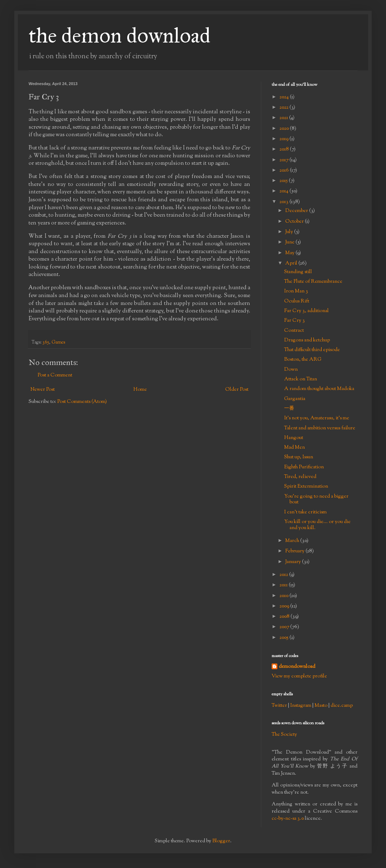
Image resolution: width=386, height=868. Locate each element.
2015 (284, 181)
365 (46, 342)
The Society (284, 735)
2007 (285, 627)
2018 (285, 149)
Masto (321, 706)
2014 (284, 191)
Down (291, 370)
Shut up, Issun (299, 457)
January (294, 562)
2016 (285, 171)
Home (140, 390)
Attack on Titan (301, 379)
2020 (285, 129)
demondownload (297, 667)
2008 (285, 617)
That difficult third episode (312, 350)
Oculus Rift (297, 301)
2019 (284, 139)
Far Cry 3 (295, 321)
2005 (284, 638)
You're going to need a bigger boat (316, 500)
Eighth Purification (304, 467)
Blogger (221, 841)
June (290, 242)
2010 (284, 596)
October (295, 222)
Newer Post (43, 390)
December (297, 211)
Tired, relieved (300, 477)
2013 (284, 202)
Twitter (279, 706)
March (293, 541)
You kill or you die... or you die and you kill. (317, 525)
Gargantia (295, 399)
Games (58, 342)
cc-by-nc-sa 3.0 (288, 819)
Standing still (298, 272)
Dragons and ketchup (307, 340)
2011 (284, 585)
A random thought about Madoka (319, 389)
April (292, 263)
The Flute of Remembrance (313, 282)
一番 (289, 409)
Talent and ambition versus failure (320, 428)
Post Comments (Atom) (82, 402)
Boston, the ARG (303, 360)
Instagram (301, 706)
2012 (284, 575)
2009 (285, 606)
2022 (284, 108)
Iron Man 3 (296, 291)
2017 (284, 160)
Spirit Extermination (306, 487)
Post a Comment (55, 375)
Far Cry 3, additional (306, 311)
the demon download (120, 35)
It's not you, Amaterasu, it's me (317, 418)
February (295, 551)
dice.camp (342, 706)
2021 (284, 118)
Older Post (237, 390)
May (290, 253)
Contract (294, 331)
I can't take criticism (305, 512)
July (290, 232)
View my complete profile (299, 676)
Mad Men (295, 448)
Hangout (294, 438)
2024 (285, 97)
